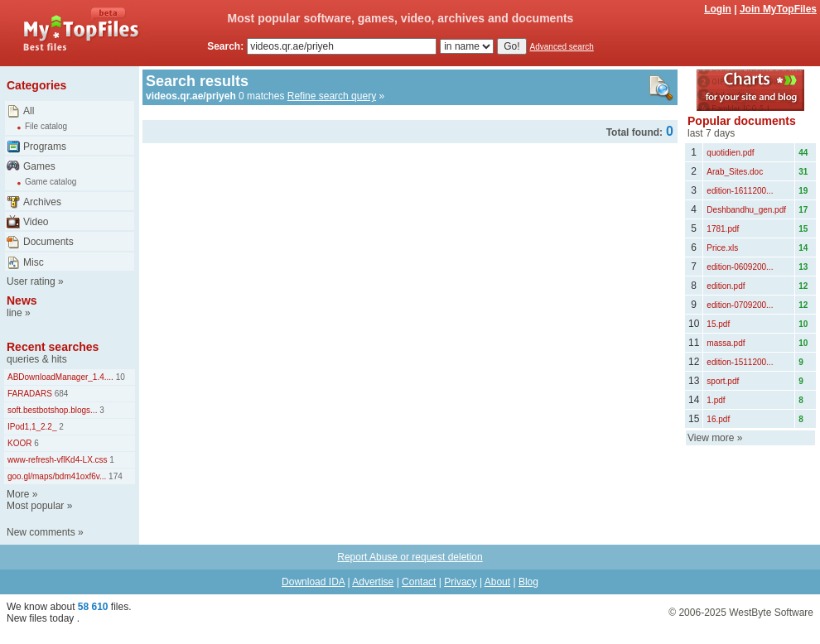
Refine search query (332, 96)
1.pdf (716, 400)
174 (114, 476)
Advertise (373, 582)
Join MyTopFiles (778, 9)
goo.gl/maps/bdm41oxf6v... (57, 476)
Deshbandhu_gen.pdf (746, 210)
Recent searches (53, 347)
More (18, 494)
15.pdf (718, 324)
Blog (528, 582)
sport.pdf (723, 381)
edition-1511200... (740, 362)
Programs (45, 147)
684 (60, 394)
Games (39, 166)
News (22, 300)
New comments (41, 532)
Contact (419, 582)
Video (36, 222)
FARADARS (30, 394)
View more (711, 438)
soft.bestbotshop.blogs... (52, 410)
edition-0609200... (740, 267)
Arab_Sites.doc (735, 172)
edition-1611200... (740, 191)
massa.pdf (726, 343)
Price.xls (722, 248)
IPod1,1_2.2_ (32, 427)
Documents (48, 242)
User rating (31, 281)
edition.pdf (726, 286)
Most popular (35, 506)
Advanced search (562, 47)
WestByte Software (771, 613)
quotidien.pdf (730, 153)
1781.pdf (723, 229)
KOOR (19, 443)
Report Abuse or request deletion (410, 557)
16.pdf (718, 419)
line (14, 313)
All (29, 111)
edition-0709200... (740, 305)
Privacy (460, 582)
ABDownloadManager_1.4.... (60, 377)
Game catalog (51, 182)
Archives (42, 202)
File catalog (46, 126)
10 (119, 377)
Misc (34, 262)
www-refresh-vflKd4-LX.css (58, 460)
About (497, 582)
